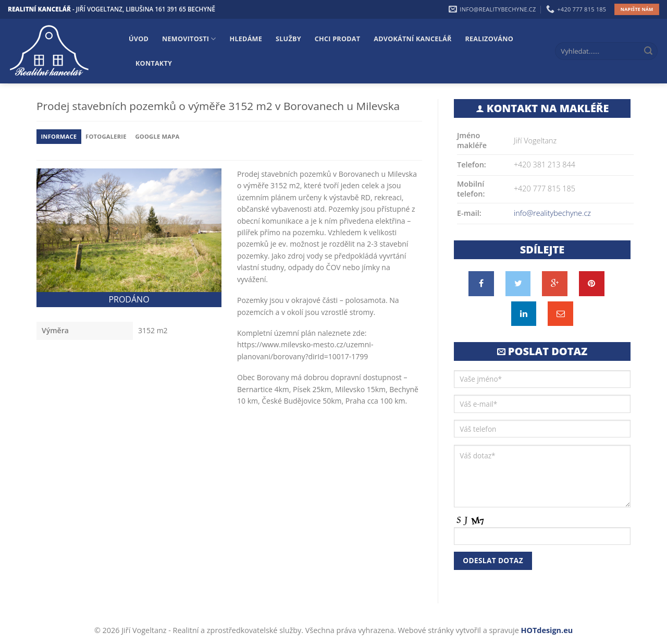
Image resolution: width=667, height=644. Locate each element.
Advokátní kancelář (412, 39)
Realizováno (490, 39)
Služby (288, 39)
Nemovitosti (189, 39)
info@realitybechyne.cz (552, 213)
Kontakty (154, 63)
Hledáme (246, 39)
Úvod (139, 39)
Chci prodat (337, 39)
